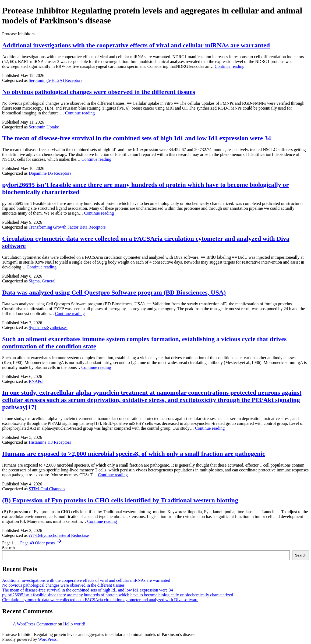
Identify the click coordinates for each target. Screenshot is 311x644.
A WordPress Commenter (35, 624)
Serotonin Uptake (44, 127)
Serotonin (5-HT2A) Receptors (56, 80)
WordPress (47, 639)
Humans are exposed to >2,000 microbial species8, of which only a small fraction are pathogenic (134, 454)
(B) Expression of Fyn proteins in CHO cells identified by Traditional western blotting (120, 500)
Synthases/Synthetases (48, 328)
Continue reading (230, 66)
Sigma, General (42, 281)
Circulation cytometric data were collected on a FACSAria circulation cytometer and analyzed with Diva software (100, 600)
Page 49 (27, 543)
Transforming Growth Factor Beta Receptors (67, 227)
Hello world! (74, 624)
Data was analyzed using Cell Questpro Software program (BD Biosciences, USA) (114, 292)
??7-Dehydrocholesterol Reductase (59, 535)
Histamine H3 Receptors (50, 442)
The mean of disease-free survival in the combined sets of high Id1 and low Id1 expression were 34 (137, 138)
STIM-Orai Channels (47, 489)
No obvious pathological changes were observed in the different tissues (99, 92)
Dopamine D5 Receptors (50, 173)
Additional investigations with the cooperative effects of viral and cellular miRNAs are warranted (136, 45)
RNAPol (36, 381)
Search (8, 548)
